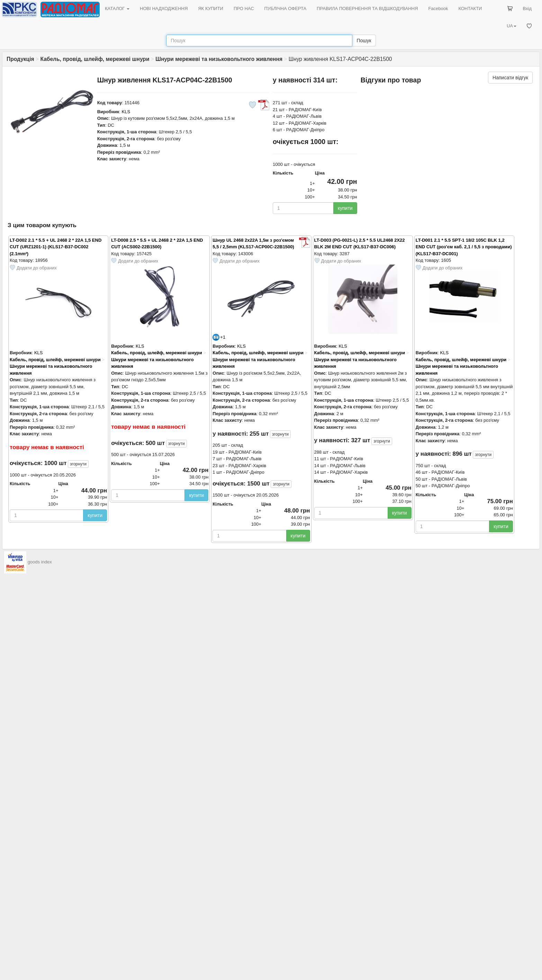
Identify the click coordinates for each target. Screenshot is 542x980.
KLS (126, 112)
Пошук (364, 41)
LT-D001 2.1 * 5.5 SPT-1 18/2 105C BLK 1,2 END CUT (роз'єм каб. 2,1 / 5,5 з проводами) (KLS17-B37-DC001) (464, 247)
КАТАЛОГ (117, 8)
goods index (40, 562)
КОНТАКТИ (470, 8)
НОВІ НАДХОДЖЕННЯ (164, 8)
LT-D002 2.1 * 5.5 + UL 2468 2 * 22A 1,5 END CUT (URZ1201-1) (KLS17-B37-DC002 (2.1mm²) (56, 247)
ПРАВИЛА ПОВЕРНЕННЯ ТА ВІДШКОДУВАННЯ (367, 8)
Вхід (527, 8)
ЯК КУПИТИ (211, 8)
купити (345, 208)
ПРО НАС (244, 8)
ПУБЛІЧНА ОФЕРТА (286, 8)
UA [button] (512, 26)
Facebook (438, 8)
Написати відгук (510, 78)
